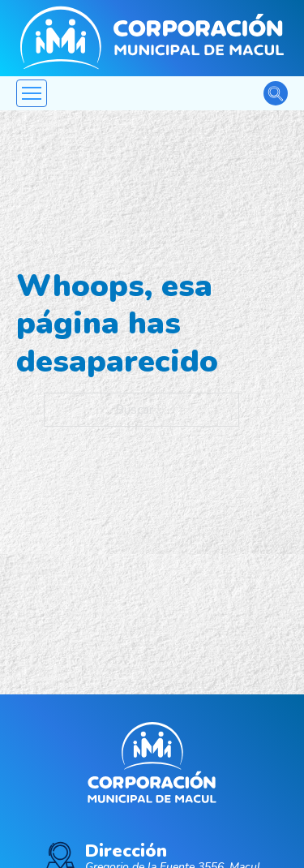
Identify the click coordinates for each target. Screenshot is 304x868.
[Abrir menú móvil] (32, 93)
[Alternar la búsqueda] (276, 93)
